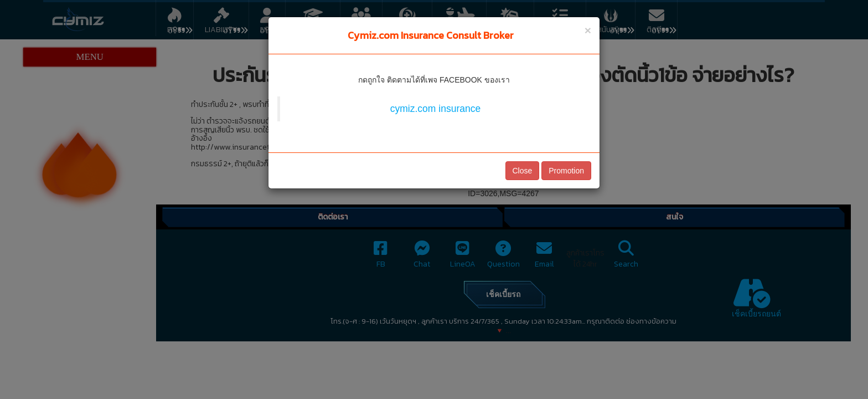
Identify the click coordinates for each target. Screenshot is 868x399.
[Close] (588, 30)
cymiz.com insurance (435, 109)
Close (523, 171)
